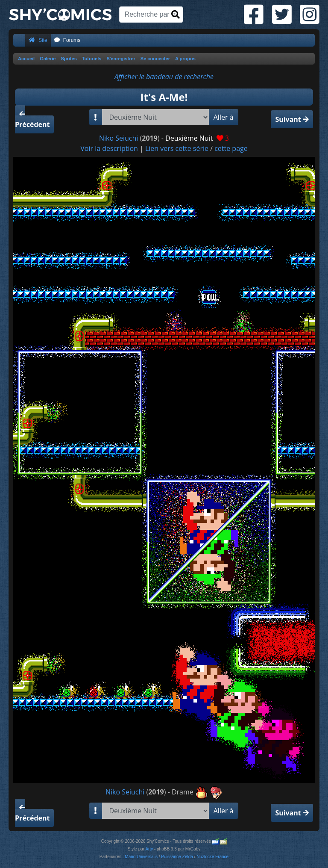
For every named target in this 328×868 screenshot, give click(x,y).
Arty (149, 849)
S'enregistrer (121, 59)
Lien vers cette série (177, 148)
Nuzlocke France (212, 857)
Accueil (26, 59)
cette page (231, 148)
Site (38, 40)
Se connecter (155, 59)
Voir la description (109, 148)
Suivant (292, 119)
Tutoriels (92, 59)
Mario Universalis (141, 857)
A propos (185, 59)
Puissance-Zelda (177, 857)
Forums (67, 40)
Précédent (32, 120)
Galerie (48, 59)
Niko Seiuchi (119, 138)
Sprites (69, 59)
